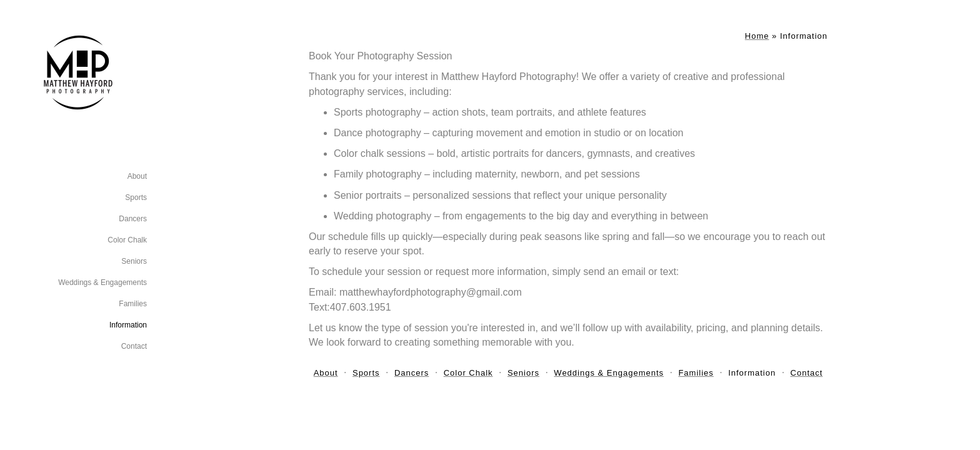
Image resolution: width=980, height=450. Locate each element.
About (137, 176)
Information (128, 325)
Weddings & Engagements (102, 282)
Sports (136, 197)
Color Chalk (127, 240)
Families (133, 304)
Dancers (133, 219)
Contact (134, 346)
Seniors (134, 261)
